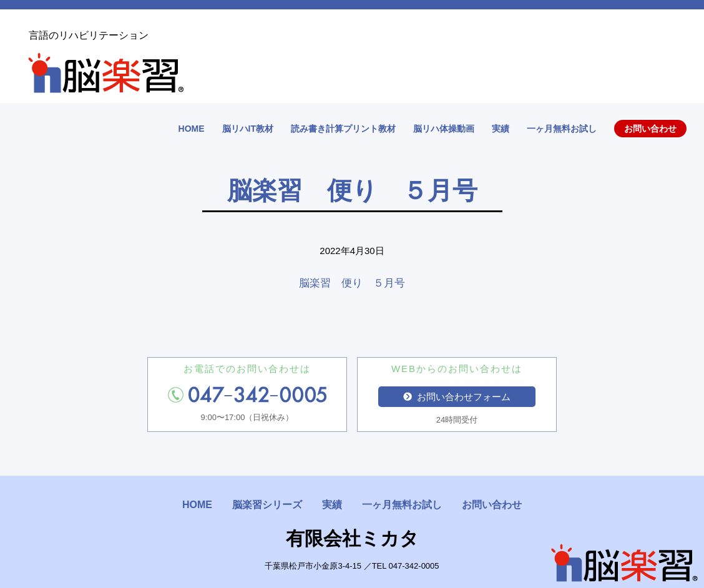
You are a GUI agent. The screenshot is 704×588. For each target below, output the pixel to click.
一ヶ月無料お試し (562, 129)
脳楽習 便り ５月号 (352, 283)
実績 (501, 129)
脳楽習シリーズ (267, 505)
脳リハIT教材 (248, 129)
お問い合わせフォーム (457, 397)
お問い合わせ (650, 129)
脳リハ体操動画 (444, 129)
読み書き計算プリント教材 (343, 129)
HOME (192, 129)
